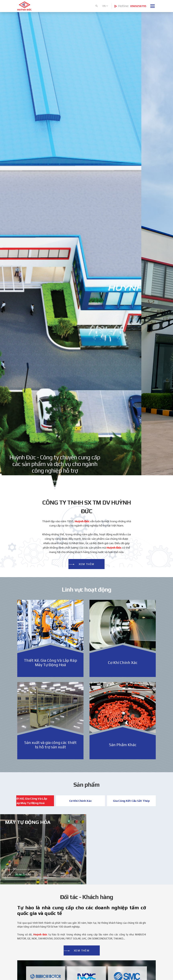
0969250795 (138, 6)
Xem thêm (86, 564)
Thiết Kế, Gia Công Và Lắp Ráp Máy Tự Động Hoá (30, 801)
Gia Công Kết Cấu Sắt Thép (131, 801)
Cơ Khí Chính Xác (80, 801)
